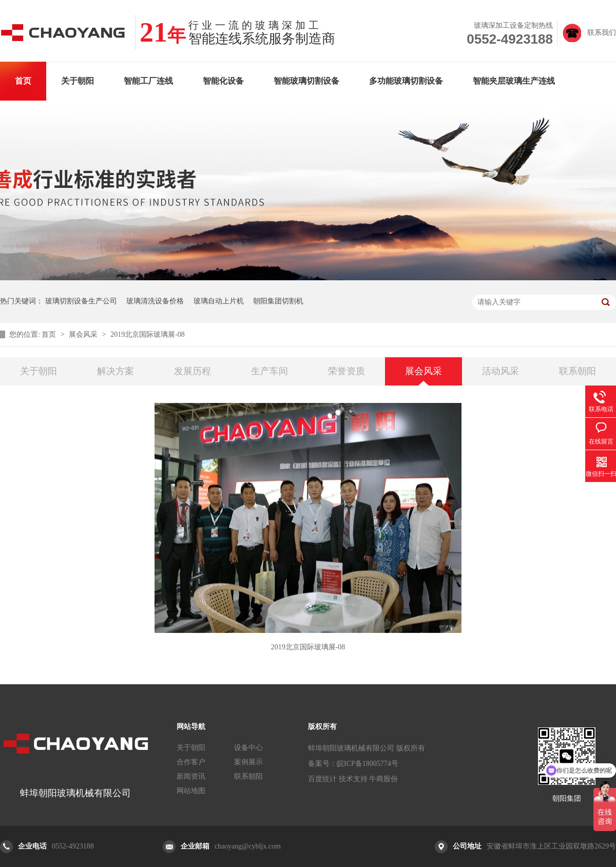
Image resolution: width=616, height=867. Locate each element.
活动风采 (500, 371)
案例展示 (248, 762)
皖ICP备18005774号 (368, 764)
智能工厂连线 (148, 81)
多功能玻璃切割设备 (406, 81)
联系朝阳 (577, 371)
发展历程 (192, 371)
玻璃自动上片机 (219, 301)
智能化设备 (223, 81)
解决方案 (115, 371)
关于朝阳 (78, 81)
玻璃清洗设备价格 (155, 301)
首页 (23, 81)
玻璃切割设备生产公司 (81, 301)
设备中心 (248, 748)
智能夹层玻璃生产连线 (514, 81)
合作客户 (191, 762)
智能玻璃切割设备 (306, 81)
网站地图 (191, 791)
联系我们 (602, 33)
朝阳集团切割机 (278, 301)
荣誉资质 (346, 371)
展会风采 (84, 334)
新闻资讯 (191, 776)
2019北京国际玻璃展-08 (148, 334)
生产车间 (269, 371)
